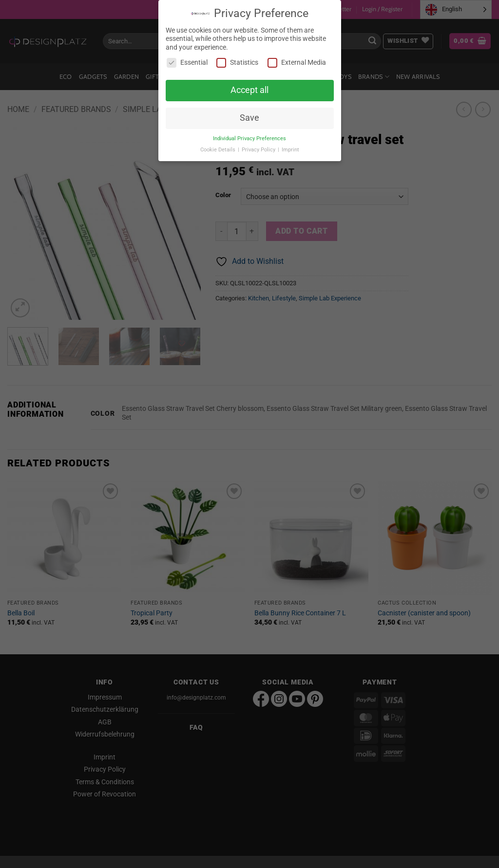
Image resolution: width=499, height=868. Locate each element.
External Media (297, 63)
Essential (187, 63)
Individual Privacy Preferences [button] (249, 139)
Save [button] (249, 118)
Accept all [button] (249, 90)
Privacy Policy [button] (259, 150)
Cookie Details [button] (219, 150)
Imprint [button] (290, 150)
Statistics (237, 63)
